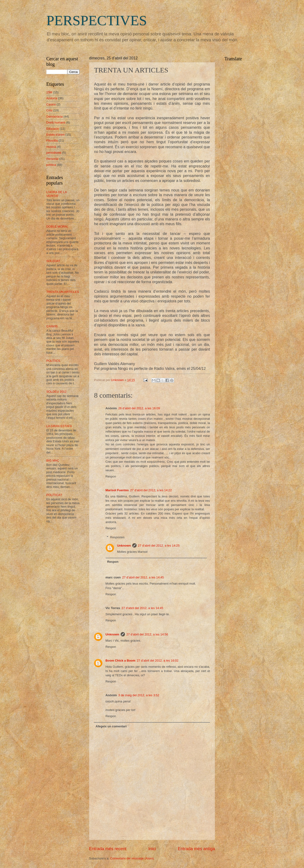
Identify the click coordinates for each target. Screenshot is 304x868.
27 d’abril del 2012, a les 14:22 (151, 490)
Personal (52, 159)
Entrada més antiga (196, 849)
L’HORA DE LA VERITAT (57, 194)
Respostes (117, 537)
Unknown (124, 546)
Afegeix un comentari (111, 726)
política (51, 165)
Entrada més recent (108, 849)
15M (49, 92)
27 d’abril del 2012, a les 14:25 (159, 546)
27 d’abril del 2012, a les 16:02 (158, 661)
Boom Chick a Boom (120, 661)
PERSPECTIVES (97, 20)
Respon (111, 476)
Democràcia (55, 117)
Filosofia (52, 141)
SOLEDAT (53, 261)
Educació (53, 129)
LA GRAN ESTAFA (59, 426)
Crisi (49, 110)
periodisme (54, 153)
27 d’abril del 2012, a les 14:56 (147, 634)
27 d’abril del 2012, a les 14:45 (143, 577)
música (51, 147)
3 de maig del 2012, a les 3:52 (139, 695)
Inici (152, 849)
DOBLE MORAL (57, 227)
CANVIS (52, 326)
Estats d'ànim (55, 135)
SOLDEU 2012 (56, 392)
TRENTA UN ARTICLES (63, 292)
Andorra (52, 98)
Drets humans (56, 122)
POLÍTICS (53, 361)
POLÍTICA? (54, 495)
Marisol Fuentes (117, 490)
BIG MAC (53, 460)
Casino (51, 104)
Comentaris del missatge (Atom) (132, 858)
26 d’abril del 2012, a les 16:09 (139, 408)
